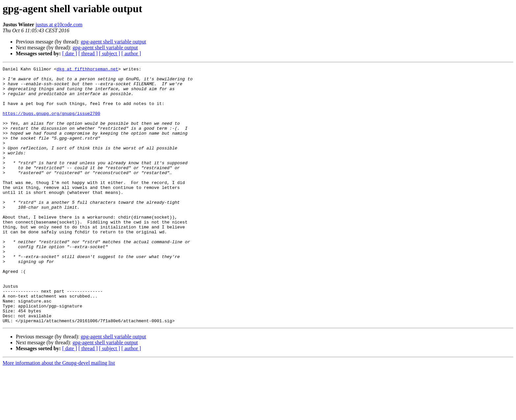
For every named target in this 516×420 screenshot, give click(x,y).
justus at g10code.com (59, 25)
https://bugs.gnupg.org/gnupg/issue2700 (51, 123)
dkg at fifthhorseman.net (87, 70)
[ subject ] (110, 53)
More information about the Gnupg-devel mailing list (59, 414)
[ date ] (70, 53)
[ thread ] (88, 53)
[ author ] (131, 53)
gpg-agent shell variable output (113, 42)
